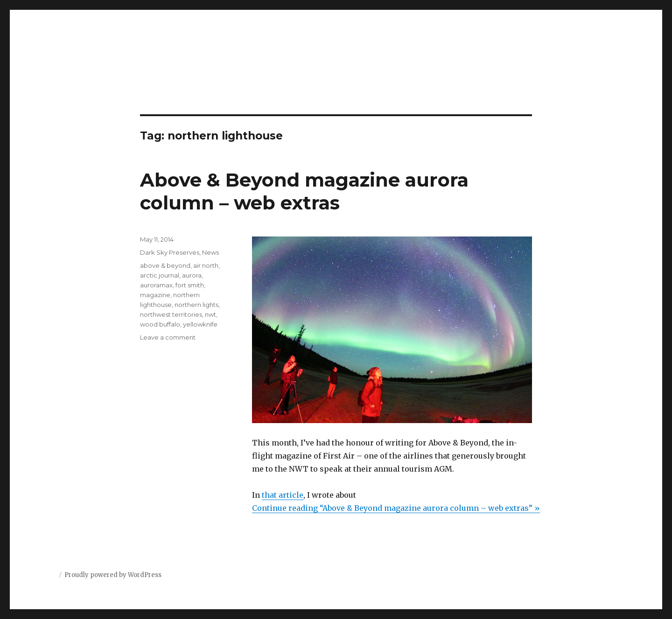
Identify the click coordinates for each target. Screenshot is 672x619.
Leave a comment (168, 337)
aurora (192, 275)
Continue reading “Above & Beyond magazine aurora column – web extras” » (396, 508)
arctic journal (160, 275)
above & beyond (165, 265)
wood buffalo (160, 324)
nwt (210, 314)
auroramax (156, 285)
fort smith (190, 285)
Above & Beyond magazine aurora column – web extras (304, 191)
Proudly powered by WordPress (113, 575)
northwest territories (171, 314)
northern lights (196, 305)
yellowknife (200, 324)
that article (283, 495)
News (210, 252)
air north (206, 265)
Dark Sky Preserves (170, 252)
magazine (155, 295)
